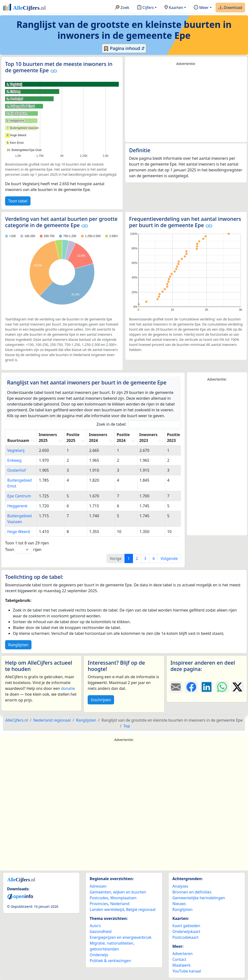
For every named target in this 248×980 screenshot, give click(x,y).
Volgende (169, 558)
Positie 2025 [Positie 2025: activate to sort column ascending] (73, 438)
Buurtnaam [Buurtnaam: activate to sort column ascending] (18, 440)
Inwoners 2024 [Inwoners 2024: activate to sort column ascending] (98, 438)
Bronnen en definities (192, 892)
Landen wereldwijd (107, 909)
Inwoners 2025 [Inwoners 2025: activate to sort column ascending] (48, 438)
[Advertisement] (186, 104)
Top (127, 726)
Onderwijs (99, 955)
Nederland (120, 904)
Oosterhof (16, 470)
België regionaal (141, 909)
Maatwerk (182, 965)
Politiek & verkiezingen (110, 961)
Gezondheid (101, 932)
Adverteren (183, 954)
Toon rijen (23, 550)
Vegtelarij (16, 450)
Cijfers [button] (145, 8)
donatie (68, 688)
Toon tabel (18, 201)
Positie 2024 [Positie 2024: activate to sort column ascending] (123, 438)
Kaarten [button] (174, 8)
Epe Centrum (19, 496)
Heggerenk (17, 506)
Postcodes (99, 898)
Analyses (180, 886)
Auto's (95, 926)
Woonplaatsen (123, 898)
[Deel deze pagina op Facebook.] (191, 687)
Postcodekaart (186, 937)
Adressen (98, 886)
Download (230, 8)
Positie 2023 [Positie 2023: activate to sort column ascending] (173, 438)
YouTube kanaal (187, 971)
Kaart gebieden (186, 926)
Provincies (99, 904)
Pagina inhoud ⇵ (124, 48)
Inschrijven (101, 700)
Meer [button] (201, 8)
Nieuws (179, 904)
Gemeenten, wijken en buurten (118, 892)
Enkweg (14, 460)
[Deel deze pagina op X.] (237, 687)
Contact (179, 959)
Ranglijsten (18, 645)
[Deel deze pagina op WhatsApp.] (222, 687)
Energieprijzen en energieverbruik (120, 937)
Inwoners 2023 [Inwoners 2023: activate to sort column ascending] (148, 438)
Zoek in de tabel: (139, 424)
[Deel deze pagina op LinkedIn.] (207, 687)
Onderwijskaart (186, 932)
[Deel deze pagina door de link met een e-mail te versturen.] (176, 687)
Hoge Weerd (19, 532)
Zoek (122, 8)
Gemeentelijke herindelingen (199, 898)
